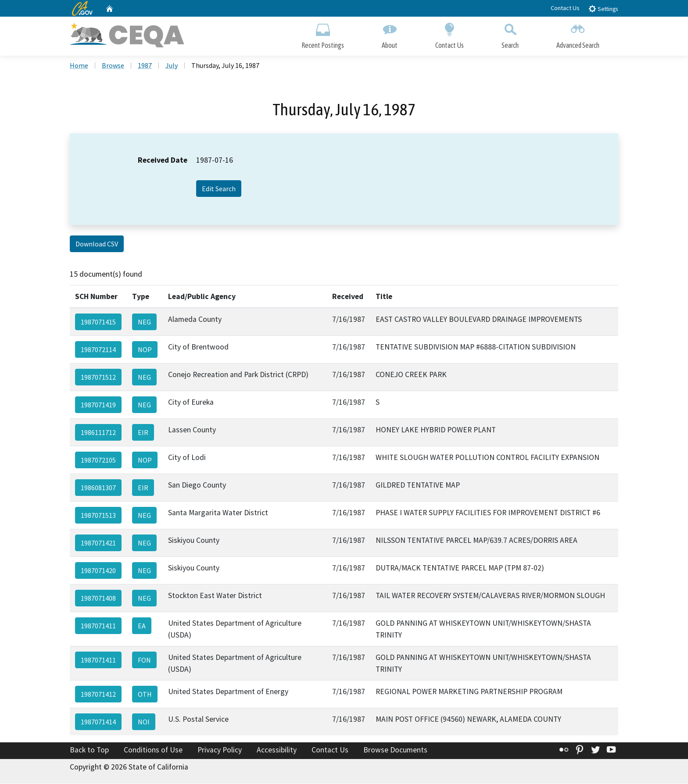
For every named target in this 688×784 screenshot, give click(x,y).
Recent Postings (323, 34)
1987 (145, 66)
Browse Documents (395, 751)
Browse (113, 66)
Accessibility (277, 751)
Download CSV (97, 245)
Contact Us (565, 8)
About (390, 34)
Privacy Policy (220, 751)
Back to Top (89, 751)
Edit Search (219, 189)
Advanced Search (578, 34)
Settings (603, 9)
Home (79, 66)
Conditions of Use (153, 751)
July (172, 66)
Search (510, 34)
